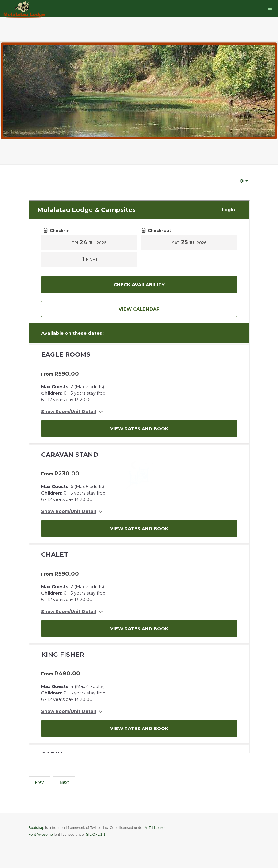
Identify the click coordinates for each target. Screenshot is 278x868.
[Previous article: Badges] (39, 782)
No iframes (139, 477)
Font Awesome (41, 835)
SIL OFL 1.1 (96, 835)
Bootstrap (36, 828)
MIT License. (155, 828)
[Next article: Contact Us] (64, 782)
